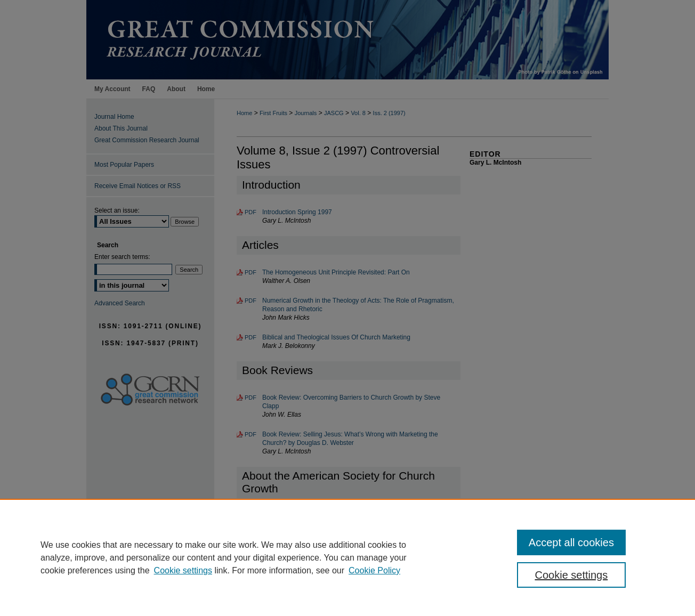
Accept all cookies (571, 542)
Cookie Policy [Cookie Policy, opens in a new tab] (374, 570)
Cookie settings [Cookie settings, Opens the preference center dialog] (572, 575)
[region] (347, 557)
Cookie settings (183, 570)
